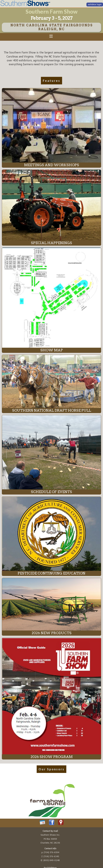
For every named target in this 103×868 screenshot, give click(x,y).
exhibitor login (95, 5)
